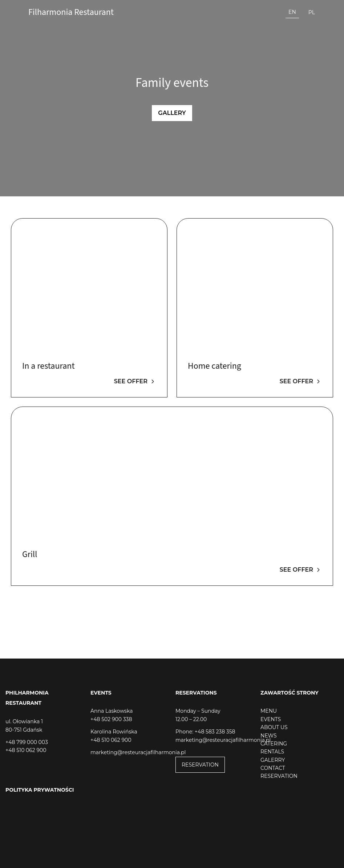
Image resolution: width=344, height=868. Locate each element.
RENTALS (272, 752)
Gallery (172, 113)
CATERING (274, 744)
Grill (30, 554)
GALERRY (273, 760)
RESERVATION (200, 765)
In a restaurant (48, 366)
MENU (269, 711)
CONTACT (273, 768)
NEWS (269, 736)
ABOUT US (274, 727)
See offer (135, 381)
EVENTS (271, 719)
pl (312, 12)
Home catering (215, 366)
